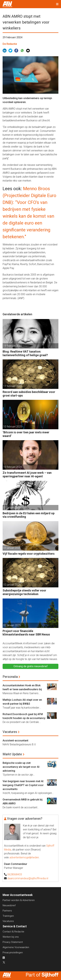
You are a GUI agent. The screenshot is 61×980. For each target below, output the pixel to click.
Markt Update (12, 754)
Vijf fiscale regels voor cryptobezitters (29, 554)
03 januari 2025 (12, 548)
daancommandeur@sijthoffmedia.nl (28, 878)
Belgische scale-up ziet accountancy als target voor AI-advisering (21, 767)
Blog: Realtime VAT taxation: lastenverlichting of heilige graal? (25, 353)
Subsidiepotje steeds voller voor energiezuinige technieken (24, 592)
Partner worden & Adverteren (19, 900)
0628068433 (15, 874)
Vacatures (10, 732)
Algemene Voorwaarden (16, 947)
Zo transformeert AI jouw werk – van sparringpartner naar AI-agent (27, 474)
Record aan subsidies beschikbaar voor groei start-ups (29, 394)
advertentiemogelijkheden (24, 857)
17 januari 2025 (12, 507)
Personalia (10, 677)
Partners (7, 911)
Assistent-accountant (15, 741)
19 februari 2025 (13, 346)
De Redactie (10, 44)
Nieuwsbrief (9, 905)
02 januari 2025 (12, 585)
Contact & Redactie (13, 932)
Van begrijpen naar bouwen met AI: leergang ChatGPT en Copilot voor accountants (23, 785)
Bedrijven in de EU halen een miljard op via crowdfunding (29, 515)
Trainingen (8, 916)
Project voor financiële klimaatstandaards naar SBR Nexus (26, 633)
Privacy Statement (13, 942)
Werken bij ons (11, 937)
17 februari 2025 (13, 386)
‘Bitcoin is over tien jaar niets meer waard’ (26, 434)
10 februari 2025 (13, 427)
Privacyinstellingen (13, 953)
